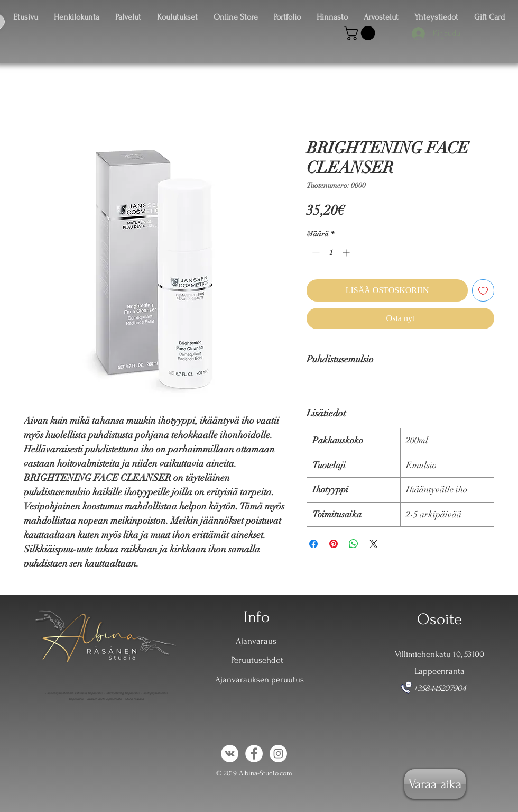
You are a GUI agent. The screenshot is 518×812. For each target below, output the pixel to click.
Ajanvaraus (256, 641)
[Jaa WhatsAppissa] (354, 544)
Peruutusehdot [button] (257, 660)
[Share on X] (374, 544)
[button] (361, 33)
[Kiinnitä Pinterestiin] (334, 544)
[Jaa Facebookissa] (313, 544)
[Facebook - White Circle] (254, 754)
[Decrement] (315, 253)
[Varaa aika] (435, 784)
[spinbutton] (331, 253)
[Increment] (347, 253)
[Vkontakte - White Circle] (230, 754)
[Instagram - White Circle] (278, 754)
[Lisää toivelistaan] (483, 290)
